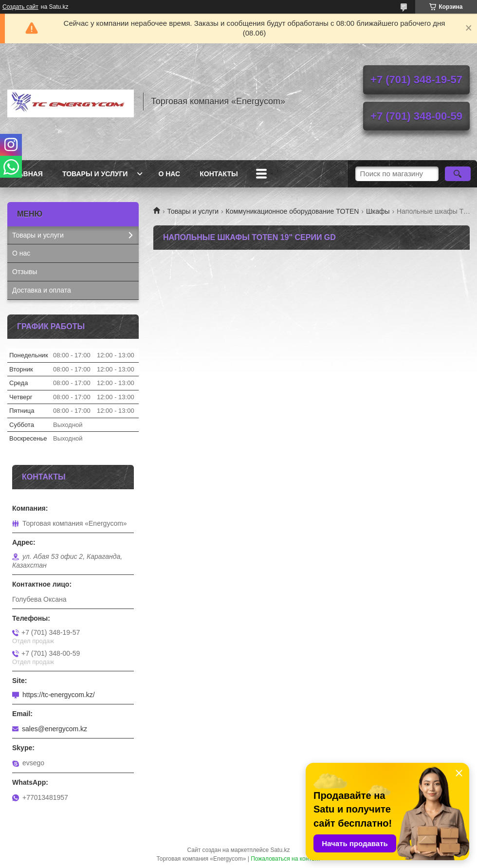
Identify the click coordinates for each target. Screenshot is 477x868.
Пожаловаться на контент (285, 859)
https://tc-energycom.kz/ (59, 695)
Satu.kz (280, 850)
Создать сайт (20, 7)
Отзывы (25, 272)
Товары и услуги (95, 174)
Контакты (219, 174)
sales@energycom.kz (55, 729)
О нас (169, 174)
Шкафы (378, 211)
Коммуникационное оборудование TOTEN (293, 211)
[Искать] (458, 174)
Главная (26, 174)
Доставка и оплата (42, 290)
